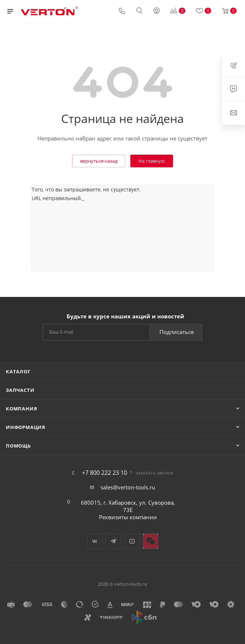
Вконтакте (95, 541)
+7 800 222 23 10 (104, 473)
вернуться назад (99, 161)
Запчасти (20, 390)
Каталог (18, 371)
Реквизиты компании (128, 517)
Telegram (113, 541)
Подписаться (177, 332)
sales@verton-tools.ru (128, 487)
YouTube (132, 541)
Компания (21, 409)
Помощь (18, 446)
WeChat (151, 541)
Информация (26, 427)
